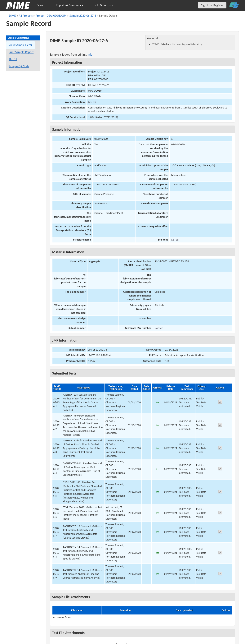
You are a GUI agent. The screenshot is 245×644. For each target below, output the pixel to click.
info (90, 55)
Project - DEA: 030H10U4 (51, 16)
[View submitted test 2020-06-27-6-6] (220, 513)
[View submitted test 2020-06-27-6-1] (220, 403)
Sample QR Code (19, 66)
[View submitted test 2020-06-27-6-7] (220, 532)
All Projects (26, 16)
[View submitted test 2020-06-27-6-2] (220, 426)
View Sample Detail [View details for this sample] (21, 45)
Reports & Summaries (71, 5)
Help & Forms (103, 5)
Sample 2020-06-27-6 (83, 16)
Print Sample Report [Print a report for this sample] (21, 52)
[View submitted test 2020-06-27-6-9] (220, 574)
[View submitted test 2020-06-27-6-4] (220, 469)
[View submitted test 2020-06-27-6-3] (220, 448)
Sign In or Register (212, 5)
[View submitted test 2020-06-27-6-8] (220, 553)
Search (42, 5)
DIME (12, 16)
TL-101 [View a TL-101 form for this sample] (13, 59)
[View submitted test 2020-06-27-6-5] (220, 492)
